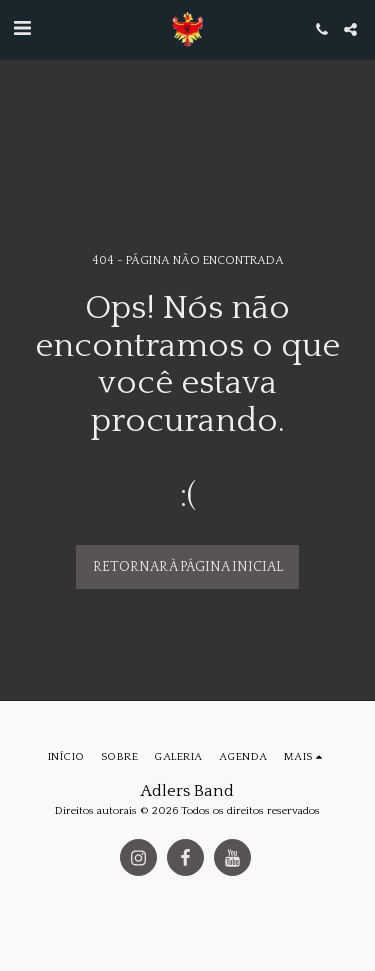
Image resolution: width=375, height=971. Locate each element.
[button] (22, 29)
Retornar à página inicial (188, 567)
